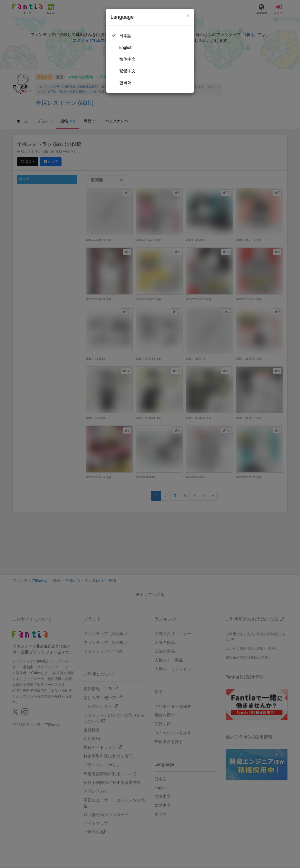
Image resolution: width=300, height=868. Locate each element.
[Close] (188, 16)
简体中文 (127, 59)
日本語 (125, 36)
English (126, 47)
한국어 (125, 83)
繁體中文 (127, 71)
